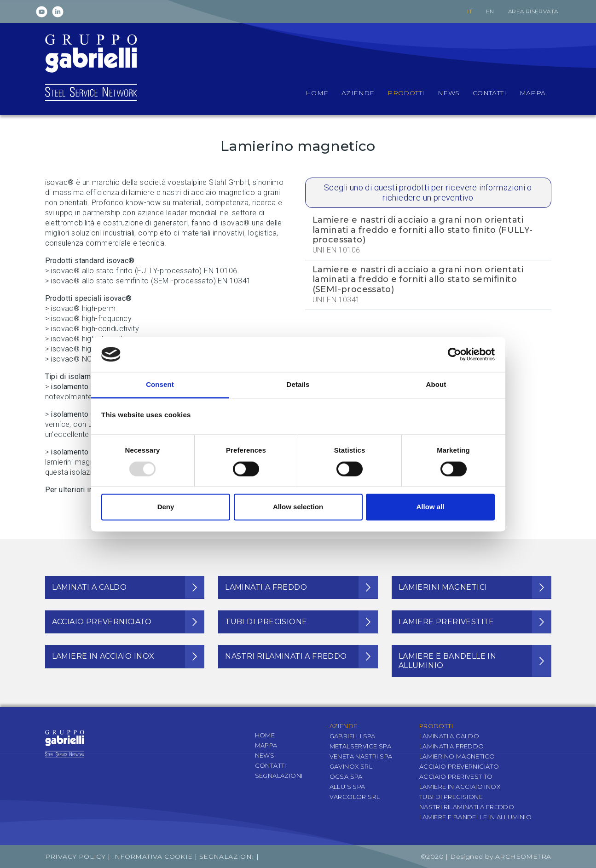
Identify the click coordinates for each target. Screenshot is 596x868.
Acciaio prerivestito (456, 776)
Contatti (271, 765)
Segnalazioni (279, 776)
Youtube (42, 12)
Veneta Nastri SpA (361, 756)
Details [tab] (298, 385)
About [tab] (436, 385)
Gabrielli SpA (353, 736)
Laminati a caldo (449, 736)
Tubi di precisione (451, 797)
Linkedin (58, 12)
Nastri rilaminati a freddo (467, 807)
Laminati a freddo (452, 746)
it (470, 11)
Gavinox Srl (351, 766)
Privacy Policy (75, 857)
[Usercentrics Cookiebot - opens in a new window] (454, 354)
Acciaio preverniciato (459, 766)
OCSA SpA (346, 776)
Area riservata (533, 11)
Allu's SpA (347, 787)
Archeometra (523, 857)
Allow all (431, 507)
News (265, 755)
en (490, 11)
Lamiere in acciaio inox (460, 787)
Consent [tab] (160, 385)
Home (265, 735)
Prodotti (436, 726)
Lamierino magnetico (457, 756)
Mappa (266, 745)
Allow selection (298, 507)
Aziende (344, 726)
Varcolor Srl (355, 797)
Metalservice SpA (360, 746)
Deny (166, 507)
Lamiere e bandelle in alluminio (475, 817)
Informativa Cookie (152, 857)
